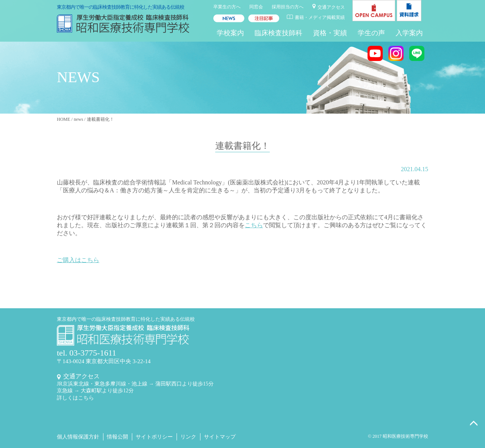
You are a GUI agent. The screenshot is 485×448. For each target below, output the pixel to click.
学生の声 (371, 33)
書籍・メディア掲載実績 (320, 17)
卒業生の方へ (227, 7)
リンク (188, 437)
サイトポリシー (154, 437)
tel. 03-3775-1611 (87, 353)
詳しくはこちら (75, 398)
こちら (254, 225)
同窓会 (256, 7)
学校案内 (230, 33)
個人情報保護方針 (78, 437)
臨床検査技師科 (278, 33)
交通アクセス (331, 7)
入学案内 (409, 33)
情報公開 (117, 437)
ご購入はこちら (78, 260)
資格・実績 (330, 33)
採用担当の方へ (288, 7)
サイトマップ (220, 437)
